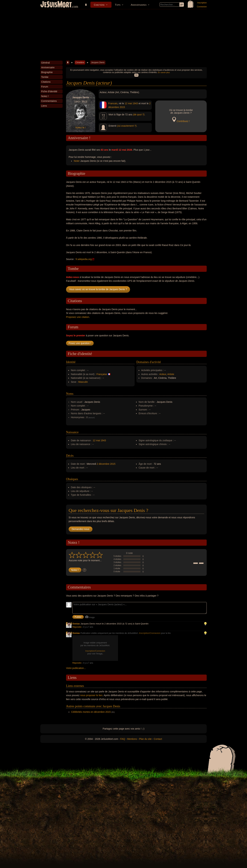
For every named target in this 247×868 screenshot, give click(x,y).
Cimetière (99, 5)
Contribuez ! (183, 121)
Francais (113, 103)
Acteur (163, 374)
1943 (135, 103)
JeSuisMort (56, 5)
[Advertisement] (123, 35)
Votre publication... (76, 668)
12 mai (128, 103)
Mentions (132, 739)
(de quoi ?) (139, 115)
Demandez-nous (81, 529)
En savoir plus (164, 72)
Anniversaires (139, 5)
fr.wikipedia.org (84, 259)
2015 (122, 107)
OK (136, 75)
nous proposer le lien (91, 695)
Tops (118, 5)
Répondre (77, 627)
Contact (158, 739)
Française (102, 374)
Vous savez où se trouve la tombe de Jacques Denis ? (98, 289)
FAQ (123, 739)
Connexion (202, 7)
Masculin (83, 382)
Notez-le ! (81, 128)
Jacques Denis (98, 62)
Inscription (202, 3)
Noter (77, 161)
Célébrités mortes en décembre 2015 (91, 712)
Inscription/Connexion (150, 633)
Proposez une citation (78, 317)
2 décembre (103, 464)
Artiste (171, 374)
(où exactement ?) (127, 126)
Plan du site (145, 739)
